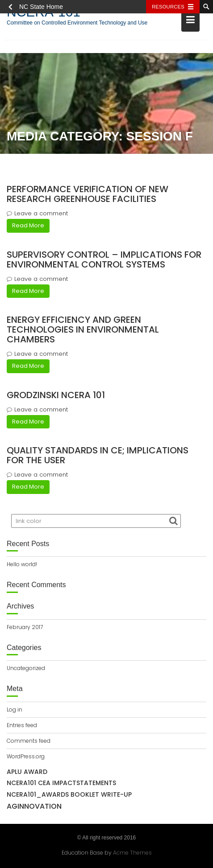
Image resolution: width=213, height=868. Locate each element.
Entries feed (22, 725)
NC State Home (41, 7)
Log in (15, 710)
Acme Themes (132, 852)
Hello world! (22, 564)
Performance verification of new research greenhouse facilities (88, 194)
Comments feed (29, 741)
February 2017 (25, 627)
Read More (28, 225)
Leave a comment (41, 213)
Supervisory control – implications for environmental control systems (104, 259)
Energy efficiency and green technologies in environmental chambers (83, 329)
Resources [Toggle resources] (168, 7)
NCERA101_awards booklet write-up (69, 794)
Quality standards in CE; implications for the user (98, 455)
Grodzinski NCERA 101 (56, 395)
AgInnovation (34, 806)
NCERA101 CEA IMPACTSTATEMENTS (61, 783)
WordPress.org (26, 756)
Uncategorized (26, 668)
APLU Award (27, 772)
